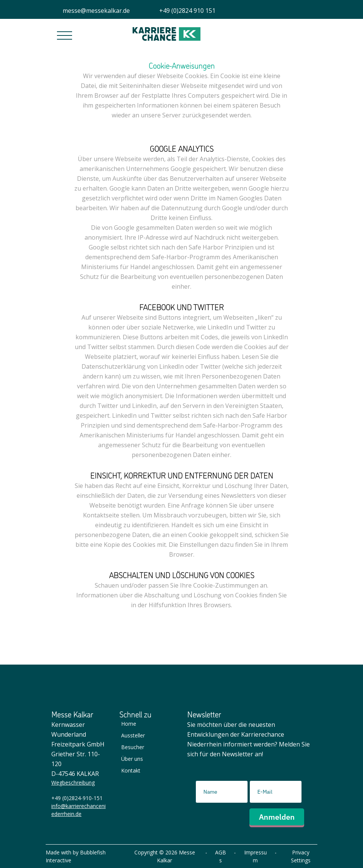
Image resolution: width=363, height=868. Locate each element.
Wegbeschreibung (73, 783)
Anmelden (277, 817)
